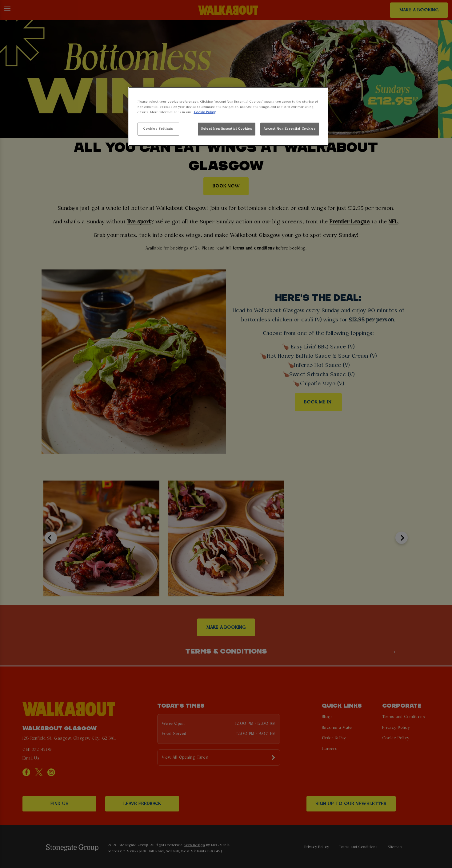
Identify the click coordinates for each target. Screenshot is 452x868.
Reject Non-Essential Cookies (227, 129)
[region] (228, 117)
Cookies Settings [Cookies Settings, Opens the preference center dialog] (158, 129)
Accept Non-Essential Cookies (290, 129)
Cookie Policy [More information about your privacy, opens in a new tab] (205, 112)
